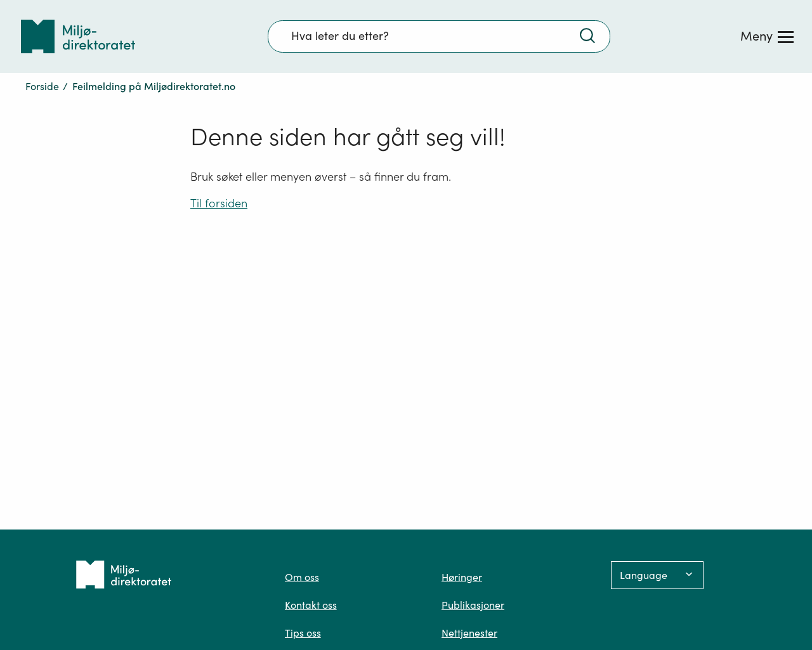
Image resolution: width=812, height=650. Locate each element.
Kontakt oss (311, 605)
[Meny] (767, 36)
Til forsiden (219, 203)
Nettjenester (469, 633)
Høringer (462, 577)
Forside (42, 86)
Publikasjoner (473, 605)
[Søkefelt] (439, 36)
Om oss (302, 577)
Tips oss (303, 633)
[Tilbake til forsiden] (78, 36)
